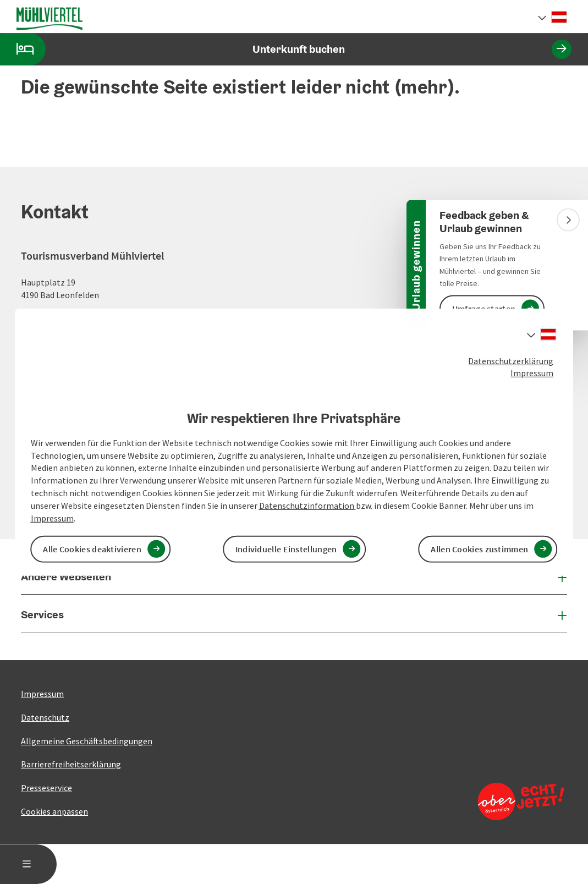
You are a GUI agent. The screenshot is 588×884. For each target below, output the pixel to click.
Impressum (532, 373)
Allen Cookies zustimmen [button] (479, 549)
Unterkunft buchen (286, 49)
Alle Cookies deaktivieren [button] (92, 549)
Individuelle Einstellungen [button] (286, 549)
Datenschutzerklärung (511, 360)
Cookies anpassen (54, 811)
